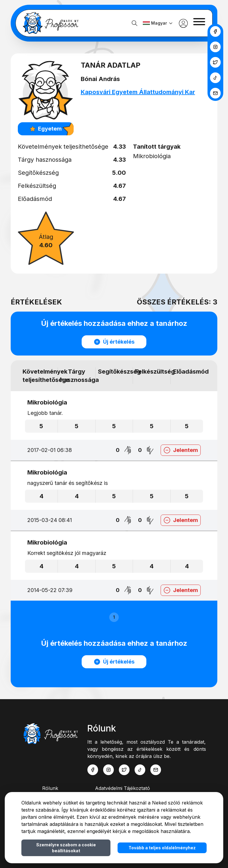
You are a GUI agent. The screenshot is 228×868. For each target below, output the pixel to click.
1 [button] (114, 617)
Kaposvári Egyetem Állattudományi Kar (139, 92)
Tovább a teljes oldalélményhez (162, 848)
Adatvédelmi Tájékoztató (122, 788)
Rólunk (50, 788)
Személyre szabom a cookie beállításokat (66, 848)
